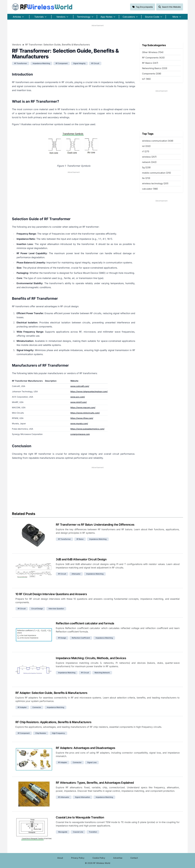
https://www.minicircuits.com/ (85, 413)
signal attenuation (82, 797)
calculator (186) (150, 189)
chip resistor (41, 733)
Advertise (118, 858)
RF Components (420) (153, 58)
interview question (56, 609)
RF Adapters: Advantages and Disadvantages (86, 748)
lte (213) (146, 178)
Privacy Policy (78, 858)
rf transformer (21, 63)
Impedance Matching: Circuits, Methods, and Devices (91, 658)
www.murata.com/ (79, 423)
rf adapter (22, 707)
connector (37, 707)
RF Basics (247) (150, 63)
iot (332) (146, 146)
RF (42, 7)
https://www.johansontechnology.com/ (89, 391)
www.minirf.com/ (79, 402)
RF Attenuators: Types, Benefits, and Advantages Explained (95, 783)
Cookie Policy (99, 858)
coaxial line (78, 832)
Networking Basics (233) (155, 68)
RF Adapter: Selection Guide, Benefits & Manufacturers (51, 693)
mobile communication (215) (156, 173)
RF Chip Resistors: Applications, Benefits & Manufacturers (53, 722)
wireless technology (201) (155, 183)
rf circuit (95, 63)
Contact (134, 858)
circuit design (37, 609)
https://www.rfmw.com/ (82, 418)
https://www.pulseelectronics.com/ (87, 429)
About (60, 858)
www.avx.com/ (78, 397)
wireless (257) (149, 157)
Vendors (17, 45)
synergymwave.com (80, 434)
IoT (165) (146, 79)
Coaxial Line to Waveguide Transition (80, 817)
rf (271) (146, 151)
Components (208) (152, 74)
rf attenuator (64, 797)
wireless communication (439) (158, 141)
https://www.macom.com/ (83, 407)
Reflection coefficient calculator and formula (85, 623)
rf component (62, 63)
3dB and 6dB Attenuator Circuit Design (81, 559)
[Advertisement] (97, 33)
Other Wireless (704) (153, 52)
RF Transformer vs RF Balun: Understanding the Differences (95, 525)
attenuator (76, 574)
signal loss (92, 762)
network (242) (149, 162)
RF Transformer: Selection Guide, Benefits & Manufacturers (58, 45)
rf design (62, 638)
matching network (102, 673)
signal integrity (79, 63)
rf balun (80, 539)
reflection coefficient (81, 638)
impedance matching (41, 63)
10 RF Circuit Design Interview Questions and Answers (51, 594)
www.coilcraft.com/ (80, 386)
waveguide (63, 832)
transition (93, 832)
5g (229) (146, 167)
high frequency (58, 733)
